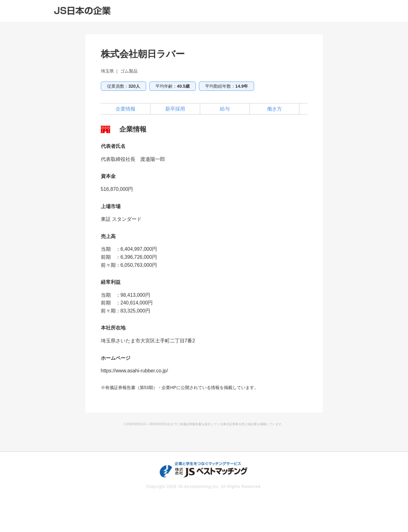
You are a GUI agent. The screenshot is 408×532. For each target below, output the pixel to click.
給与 (225, 109)
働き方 (274, 109)
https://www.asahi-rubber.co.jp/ (134, 371)
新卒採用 (175, 109)
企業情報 (126, 109)
